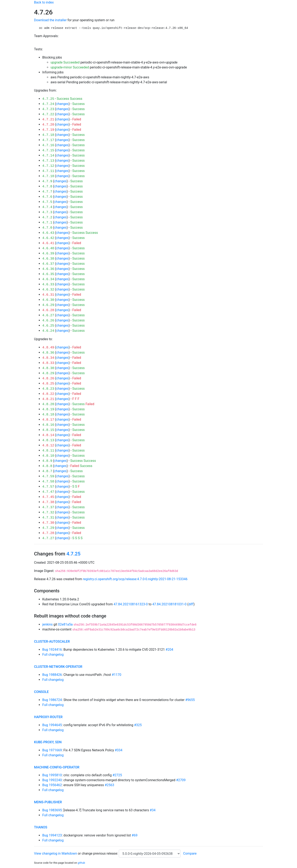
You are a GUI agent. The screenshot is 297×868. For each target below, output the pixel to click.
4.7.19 (48, 130)
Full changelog (53, 655)
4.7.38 (48, 502)
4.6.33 (48, 285)
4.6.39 (48, 254)
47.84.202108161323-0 (131, 604)
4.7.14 (48, 156)
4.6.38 (48, 259)
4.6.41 (48, 243)
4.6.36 (48, 269)
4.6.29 (48, 305)
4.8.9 (47, 461)
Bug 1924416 (52, 650)
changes (62, 104)
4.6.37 (48, 264)
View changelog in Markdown (55, 853)
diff (191, 604)
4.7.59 (48, 476)
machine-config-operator (57, 767)
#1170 (117, 675)
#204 (169, 650)
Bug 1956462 (52, 785)
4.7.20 (48, 125)
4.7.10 (48, 176)
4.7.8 (47, 187)
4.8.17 (48, 420)
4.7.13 (48, 161)
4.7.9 (47, 181)
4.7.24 (48, 104)
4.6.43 (48, 233)
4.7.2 (47, 218)
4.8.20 (48, 404)
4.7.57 (48, 487)
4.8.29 (48, 373)
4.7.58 (48, 482)
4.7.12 (48, 166)
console (41, 692)
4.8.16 (48, 425)
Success (63, 99)
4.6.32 (48, 290)
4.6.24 (48, 331)
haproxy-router (48, 717)
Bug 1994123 (52, 835)
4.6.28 (48, 310)
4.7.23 (48, 109)
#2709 (181, 780)
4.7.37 (48, 507)
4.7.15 (48, 151)
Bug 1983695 (52, 810)
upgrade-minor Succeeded (70, 67)
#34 (153, 810)
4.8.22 (48, 394)
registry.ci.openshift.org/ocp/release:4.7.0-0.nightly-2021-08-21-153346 (135, 579)
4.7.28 (48, 533)
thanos (41, 827)
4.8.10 (48, 456)
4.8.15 (48, 430)
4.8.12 (48, 446)
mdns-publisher (48, 802)
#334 (119, 750)
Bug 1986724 (52, 700)
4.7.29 (48, 528)
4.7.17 (48, 140)
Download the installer (50, 20)
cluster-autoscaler (52, 642)
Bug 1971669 (52, 750)
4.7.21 (48, 120)
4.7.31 (48, 518)
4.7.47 (48, 492)
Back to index (44, 2)
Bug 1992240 (52, 780)
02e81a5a (65, 624)
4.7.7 (47, 192)
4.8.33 (48, 363)
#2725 (117, 775)
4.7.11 (48, 171)
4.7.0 (47, 228)
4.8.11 (48, 451)
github (81, 863)
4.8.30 (48, 368)
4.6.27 (48, 315)
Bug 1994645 (52, 725)
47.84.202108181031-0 (170, 604)
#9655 (190, 700)
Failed (77, 119)
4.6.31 (48, 295)
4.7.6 (47, 197)
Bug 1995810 (52, 775)
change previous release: (100, 853)
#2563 (110, 785)
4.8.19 (48, 409)
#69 (135, 835)
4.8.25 (48, 384)
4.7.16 (48, 145)
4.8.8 (47, 466)
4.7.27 (48, 538)
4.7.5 (47, 202)
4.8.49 (48, 348)
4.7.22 (48, 114)
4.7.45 (48, 497)
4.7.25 (48, 99)
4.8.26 (48, 379)
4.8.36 (48, 353)
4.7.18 (48, 135)
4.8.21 (48, 399)
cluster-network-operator (58, 667)
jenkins (47, 624)
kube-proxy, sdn (48, 742)
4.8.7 (47, 471)
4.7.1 (47, 223)
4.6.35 (48, 274)
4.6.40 (48, 248)
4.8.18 (48, 415)
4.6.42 (48, 238)
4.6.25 (48, 326)
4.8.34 (48, 358)
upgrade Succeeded (65, 62)
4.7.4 (47, 207)
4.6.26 (48, 321)
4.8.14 (48, 435)
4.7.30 (48, 523)
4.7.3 (47, 212)
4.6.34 (48, 279)
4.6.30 (48, 300)
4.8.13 (48, 440)
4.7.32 (48, 513)
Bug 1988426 (52, 675)
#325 (138, 725)
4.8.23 (48, 389)
